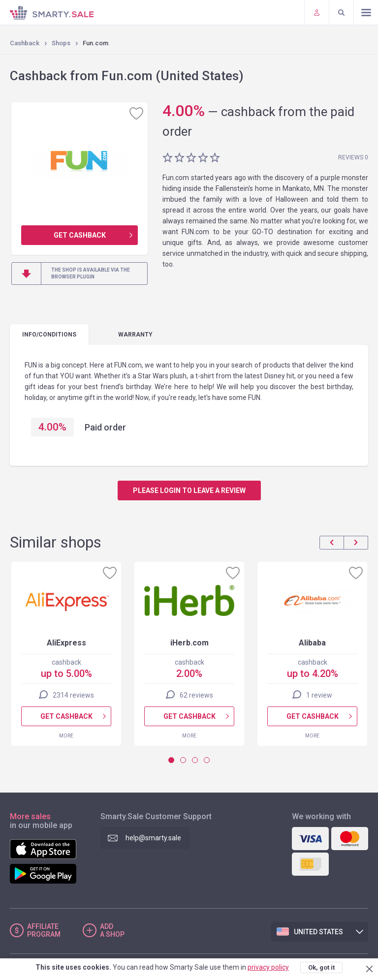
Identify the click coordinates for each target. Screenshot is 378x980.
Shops (61, 43)
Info (49, 335)
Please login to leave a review (189, 490)
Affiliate (44, 930)
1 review (319, 695)
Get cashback (80, 235)
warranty (135, 335)
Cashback (25, 43)
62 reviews (196, 695)
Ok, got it (321, 967)
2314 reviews (73, 695)
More (66, 736)
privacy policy (268, 967)
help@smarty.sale (153, 838)
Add (112, 930)
